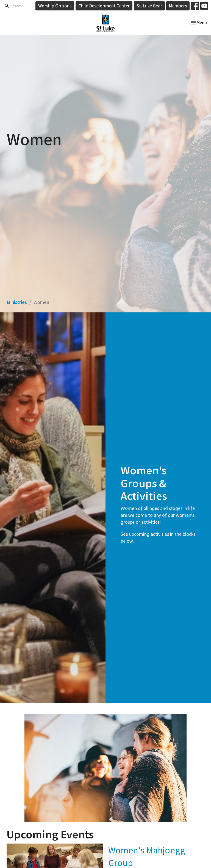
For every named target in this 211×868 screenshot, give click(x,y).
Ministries (17, 302)
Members (178, 6)
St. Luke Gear (149, 6)
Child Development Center (104, 6)
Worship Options (55, 6)
